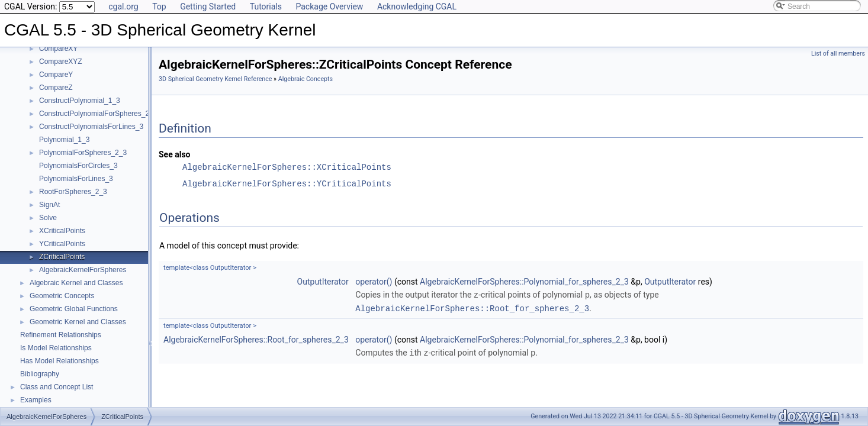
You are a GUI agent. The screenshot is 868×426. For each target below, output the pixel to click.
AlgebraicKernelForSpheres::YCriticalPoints (287, 184)
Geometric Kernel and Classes (78, 322)
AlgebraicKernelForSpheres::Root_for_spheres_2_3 (472, 307)
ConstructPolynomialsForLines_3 (91, 127)
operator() (374, 282)
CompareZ (56, 88)
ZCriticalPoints (62, 257)
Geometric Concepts (62, 296)
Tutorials (266, 7)
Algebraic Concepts (306, 79)
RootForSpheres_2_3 (73, 192)
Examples (36, 400)
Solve (48, 218)
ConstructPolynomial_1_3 (80, 101)
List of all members (838, 54)
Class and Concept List (57, 387)
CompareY (56, 75)
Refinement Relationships (61, 335)
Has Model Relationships (60, 361)
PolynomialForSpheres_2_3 (83, 153)
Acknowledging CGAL (417, 7)
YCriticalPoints (62, 244)
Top (159, 7)
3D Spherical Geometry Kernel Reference (215, 79)
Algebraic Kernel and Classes (76, 283)
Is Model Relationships (56, 348)
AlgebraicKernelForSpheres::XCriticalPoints (287, 167)
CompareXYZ (61, 62)
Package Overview (329, 7)
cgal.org (123, 7)
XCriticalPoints (62, 231)
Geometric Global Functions (74, 309)
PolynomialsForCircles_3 (78, 166)
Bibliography (40, 374)
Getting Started (208, 7)
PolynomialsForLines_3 (76, 179)
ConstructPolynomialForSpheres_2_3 (98, 114)
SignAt (49, 205)
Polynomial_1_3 (64, 140)
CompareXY (58, 49)
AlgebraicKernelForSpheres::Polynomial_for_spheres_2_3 (524, 282)
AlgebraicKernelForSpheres (83, 270)
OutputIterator (323, 282)
